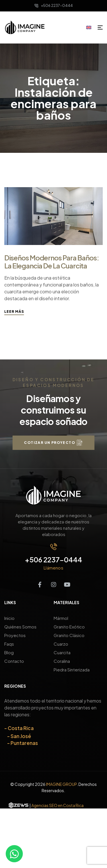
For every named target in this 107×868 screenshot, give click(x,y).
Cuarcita (62, 652)
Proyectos (15, 635)
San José (21, 736)
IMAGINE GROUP (61, 784)
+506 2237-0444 (53, 559)
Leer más (14, 312)
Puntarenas (24, 743)
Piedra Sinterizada (72, 670)
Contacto (14, 661)
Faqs (9, 644)
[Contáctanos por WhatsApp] (14, 854)
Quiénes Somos (20, 627)
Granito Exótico (69, 627)
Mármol (61, 618)
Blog (9, 652)
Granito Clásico (69, 635)
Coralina (62, 661)
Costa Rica (21, 728)
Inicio (9, 618)
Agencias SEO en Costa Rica (57, 805)
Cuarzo (61, 644)
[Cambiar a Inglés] (91, 27)
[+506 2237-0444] (54, 547)
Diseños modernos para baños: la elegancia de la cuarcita (52, 262)
